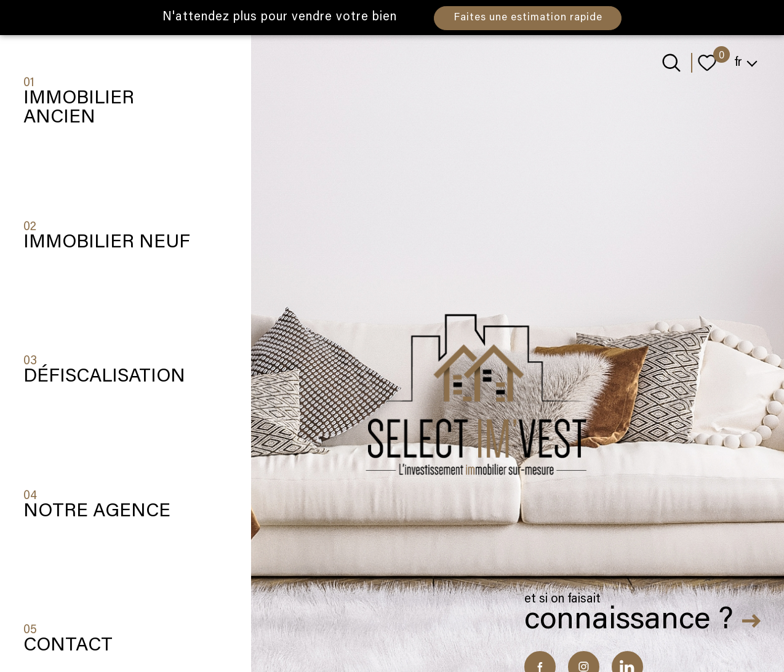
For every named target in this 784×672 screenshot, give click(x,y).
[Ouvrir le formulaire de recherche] (671, 63)
